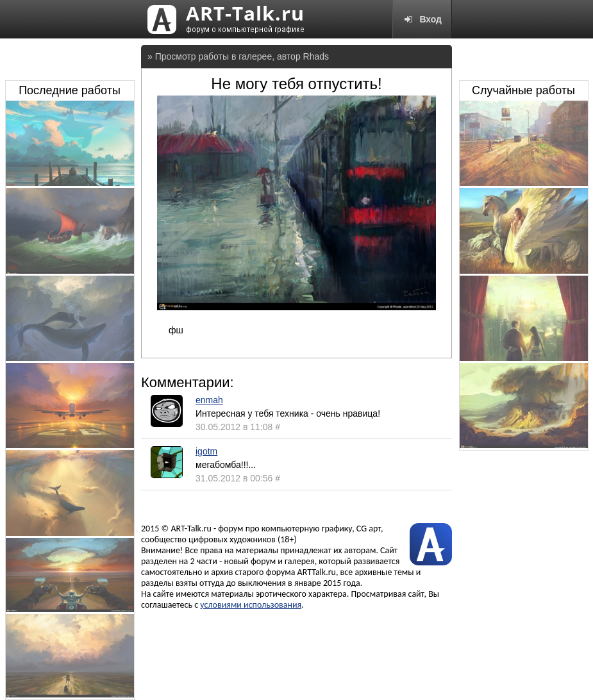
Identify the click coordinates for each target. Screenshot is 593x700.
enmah (209, 400)
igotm (206, 451)
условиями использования (251, 605)
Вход (422, 19)
